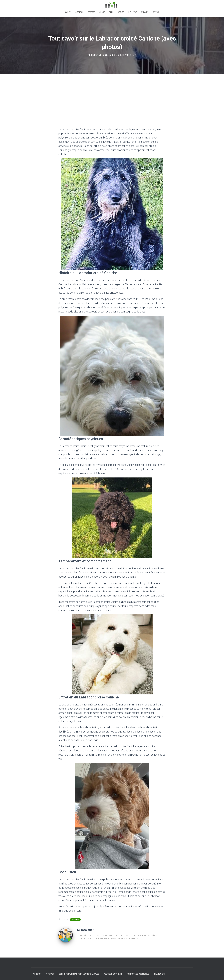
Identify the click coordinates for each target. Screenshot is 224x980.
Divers (156, 12)
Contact (50, 974)
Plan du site (160, 974)
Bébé (111, 12)
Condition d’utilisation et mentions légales (79, 974)
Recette (91, 12)
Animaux (145, 12)
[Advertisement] (112, 96)
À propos (37, 974)
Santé (68, 12)
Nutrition (79, 12)
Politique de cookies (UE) (138, 974)
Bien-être (133, 12)
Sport (102, 12)
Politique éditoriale (113, 974)
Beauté (121, 12)
